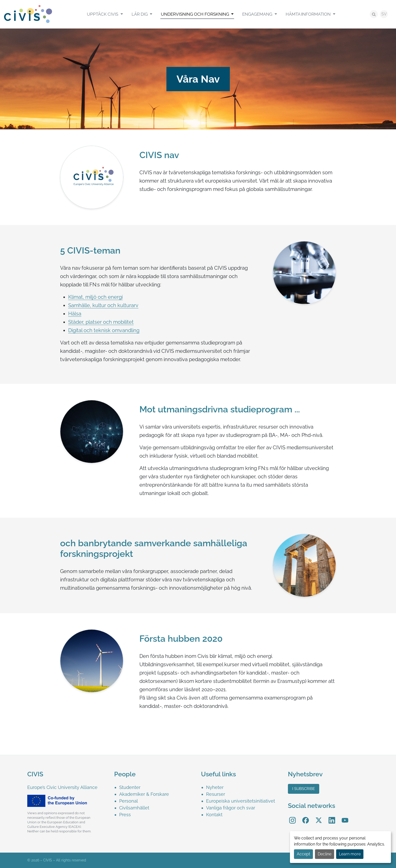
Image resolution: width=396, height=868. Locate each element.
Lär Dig (140, 14)
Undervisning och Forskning (195, 14)
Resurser (216, 794)
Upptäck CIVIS (103, 14)
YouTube (345, 817)
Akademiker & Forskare (144, 794)
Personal (129, 801)
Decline (325, 854)
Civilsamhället (134, 808)
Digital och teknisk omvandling (104, 330)
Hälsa (75, 314)
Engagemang (258, 14)
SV (384, 14)
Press (125, 815)
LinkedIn (332, 817)
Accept (303, 854)
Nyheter (215, 787)
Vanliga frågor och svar (231, 808)
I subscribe (304, 789)
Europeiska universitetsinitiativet (241, 801)
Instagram (292, 817)
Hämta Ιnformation (309, 14)
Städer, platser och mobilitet (101, 322)
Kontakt (214, 815)
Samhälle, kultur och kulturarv (103, 305)
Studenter (130, 787)
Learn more (350, 854)
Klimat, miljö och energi (95, 297)
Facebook (306, 817)
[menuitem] (105, 14)
